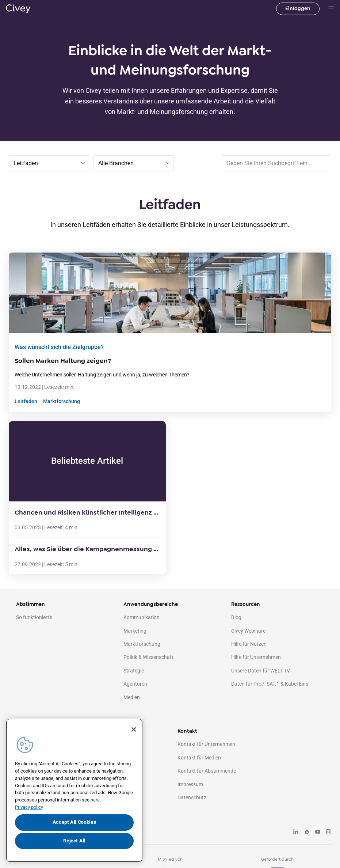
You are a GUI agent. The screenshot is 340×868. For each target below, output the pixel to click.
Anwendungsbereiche (151, 604)
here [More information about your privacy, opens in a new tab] (95, 800)
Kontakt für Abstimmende (207, 771)
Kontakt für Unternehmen (206, 744)
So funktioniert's (34, 617)
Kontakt (187, 731)
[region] (74, 790)
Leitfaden (26, 401)
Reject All (74, 841)
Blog (236, 617)
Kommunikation (142, 617)
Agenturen (135, 684)
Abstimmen (30, 604)
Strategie (134, 671)
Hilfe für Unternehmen (256, 657)
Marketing (135, 631)
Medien (132, 697)
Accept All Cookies (75, 822)
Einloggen (298, 9)
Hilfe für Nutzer (248, 644)
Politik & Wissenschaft (148, 657)
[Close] (134, 729)
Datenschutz (192, 797)
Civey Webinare (248, 631)
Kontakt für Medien (199, 758)
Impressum (190, 784)
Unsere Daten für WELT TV (261, 671)
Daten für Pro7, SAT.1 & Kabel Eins (270, 684)
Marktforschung (62, 401)
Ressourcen (246, 604)
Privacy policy (29, 807)
